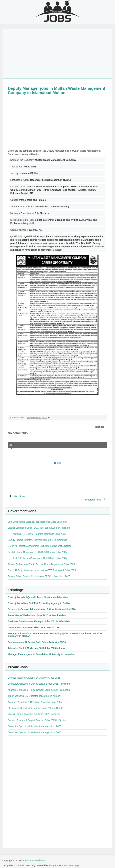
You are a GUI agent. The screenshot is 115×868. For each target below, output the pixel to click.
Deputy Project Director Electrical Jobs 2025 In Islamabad (37, 537)
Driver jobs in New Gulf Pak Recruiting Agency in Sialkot (39, 600)
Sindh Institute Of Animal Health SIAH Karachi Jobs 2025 (37, 549)
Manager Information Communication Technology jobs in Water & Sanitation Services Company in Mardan (55, 631)
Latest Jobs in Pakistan (33, 857)
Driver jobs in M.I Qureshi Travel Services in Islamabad (38, 594)
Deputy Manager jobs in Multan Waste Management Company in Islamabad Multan (57, 90)
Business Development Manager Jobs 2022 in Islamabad (39, 618)
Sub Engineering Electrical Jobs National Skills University (37, 518)
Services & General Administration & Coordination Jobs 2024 (42, 606)
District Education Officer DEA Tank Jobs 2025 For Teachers (39, 524)
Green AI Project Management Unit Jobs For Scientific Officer (39, 543)
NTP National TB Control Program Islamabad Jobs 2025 (37, 531)
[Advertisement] (57, 53)
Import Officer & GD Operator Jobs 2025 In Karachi (34, 693)
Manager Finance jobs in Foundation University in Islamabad (41, 651)
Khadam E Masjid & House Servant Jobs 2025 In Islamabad (39, 687)
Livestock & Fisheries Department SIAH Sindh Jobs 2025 (37, 555)
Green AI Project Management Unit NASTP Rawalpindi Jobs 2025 (42, 567)
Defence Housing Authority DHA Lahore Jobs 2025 (34, 674)
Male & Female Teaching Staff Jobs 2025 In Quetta (34, 711)
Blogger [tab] (100, 427)
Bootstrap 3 (75, 862)
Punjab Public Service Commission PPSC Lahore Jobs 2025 (39, 573)
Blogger (52, 862)
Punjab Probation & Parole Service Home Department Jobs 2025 (41, 561)
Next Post (20, 496)
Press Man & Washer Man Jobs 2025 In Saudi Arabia (37, 612)
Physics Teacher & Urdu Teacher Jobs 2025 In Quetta (35, 705)
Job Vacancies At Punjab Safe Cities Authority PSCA (37, 639)
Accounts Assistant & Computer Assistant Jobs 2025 (35, 699)
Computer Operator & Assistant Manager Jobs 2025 (34, 723)
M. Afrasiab (19, 862)
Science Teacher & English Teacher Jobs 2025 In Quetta (37, 717)
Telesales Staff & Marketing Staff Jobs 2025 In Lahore (37, 645)
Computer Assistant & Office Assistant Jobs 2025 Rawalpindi (39, 680)
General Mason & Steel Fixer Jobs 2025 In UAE (34, 624)
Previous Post (93, 496)
